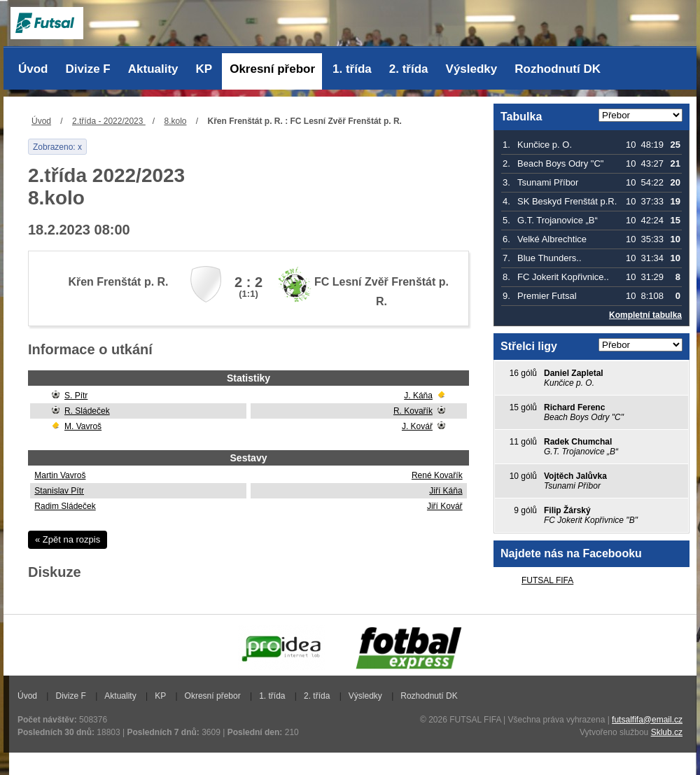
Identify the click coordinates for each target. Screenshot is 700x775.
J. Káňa (418, 396)
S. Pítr (76, 396)
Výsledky (472, 69)
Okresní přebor (272, 69)
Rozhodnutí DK (558, 69)
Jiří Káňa (446, 491)
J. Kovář (417, 426)
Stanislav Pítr (59, 491)
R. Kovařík (413, 411)
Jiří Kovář (445, 506)
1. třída (352, 69)
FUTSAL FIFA (547, 580)
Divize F (88, 69)
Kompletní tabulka (645, 315)
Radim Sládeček (65, 506)
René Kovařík (437, 475)
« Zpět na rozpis (68, 539)
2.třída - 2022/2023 (109, 121)
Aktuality (153, 69)
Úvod (33, 69)
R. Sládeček (87, 411)
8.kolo (175, 121)
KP (204, 69)
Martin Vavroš (60, 475)
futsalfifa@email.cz (647, 720)
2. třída (409, 69)
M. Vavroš (83, 426)
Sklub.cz (667, 732)
